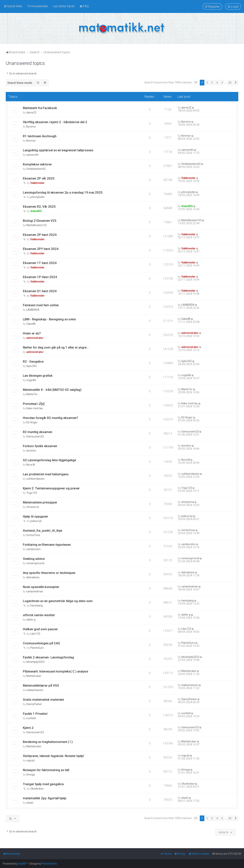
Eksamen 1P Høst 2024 (40, 277)
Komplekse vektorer (37, 164)
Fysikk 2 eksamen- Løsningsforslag (48, 657)
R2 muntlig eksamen (38, 432)
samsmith (32, 155)
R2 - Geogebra (33, 361)
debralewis (33, 577)
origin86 (31, 380)
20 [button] (230, 83)
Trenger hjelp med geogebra (43, 784)
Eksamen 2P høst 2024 (40, 235)
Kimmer (31, 141)
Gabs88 (31, 324)
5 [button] (222, 83)
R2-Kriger (32, 422)
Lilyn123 (35, 634)
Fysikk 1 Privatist (35, 714)
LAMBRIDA (33, 310)
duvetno (31, 451)
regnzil (30, 760)
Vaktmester (37, 183)
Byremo (31, 127)
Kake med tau (35, 408)
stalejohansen (35, 690)
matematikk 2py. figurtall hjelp (45, 798)
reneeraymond (35, 563)
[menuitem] (38, 6)
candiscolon (33, 549)
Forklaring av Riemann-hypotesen (47, 545)
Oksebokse (37, 789)
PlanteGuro (37, 648)
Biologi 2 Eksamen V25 (40, 221)
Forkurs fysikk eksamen (40, 446)
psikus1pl (36, 521)
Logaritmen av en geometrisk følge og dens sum (58, 601)
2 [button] (207, 83)
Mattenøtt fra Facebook (40, 108)
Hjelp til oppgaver (35, 516)
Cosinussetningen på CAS (41, 643)
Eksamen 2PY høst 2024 (41, 249)
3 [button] (212, 83)
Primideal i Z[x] (34, 404)
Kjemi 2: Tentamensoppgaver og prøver (51, 488)
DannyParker (34, 704)
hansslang (37, 606)
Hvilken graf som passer (40, 629)
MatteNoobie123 (36, 225)
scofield (31, 718)
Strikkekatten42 (36, 169)
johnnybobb (37, 197)
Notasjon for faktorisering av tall (46, 770)
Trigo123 (32, 493)
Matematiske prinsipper (40, 502)
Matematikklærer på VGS (41, 685)
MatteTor (32, 394)
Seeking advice (34, 559)
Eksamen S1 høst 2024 (40, 291)
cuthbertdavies (35, 479)
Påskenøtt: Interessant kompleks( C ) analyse (55, 671)
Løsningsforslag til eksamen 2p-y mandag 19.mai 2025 (63, 192)
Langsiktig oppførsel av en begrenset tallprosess (58, 150)
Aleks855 (36, 211)
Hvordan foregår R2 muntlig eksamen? (51, 418)
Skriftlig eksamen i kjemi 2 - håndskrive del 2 (55, 122)
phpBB (22, 864)
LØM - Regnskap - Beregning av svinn (49, 319)
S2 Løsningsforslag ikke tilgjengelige (49, 460)
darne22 (31, 112)
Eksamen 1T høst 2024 (40, 263)
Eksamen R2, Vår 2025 (39, 207)
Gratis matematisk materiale (43, 700)
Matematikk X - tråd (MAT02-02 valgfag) (52, 390)
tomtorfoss (33, 535)
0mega (31, 775)
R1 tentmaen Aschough (40, 136)
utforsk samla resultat (39, 615)
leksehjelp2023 (35, 662)
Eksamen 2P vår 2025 (39, 178)
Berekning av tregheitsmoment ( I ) (48, 742)
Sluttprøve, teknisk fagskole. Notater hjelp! (53, 756)
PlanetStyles (49, 864)
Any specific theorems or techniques (49, 573)
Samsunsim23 (35, 436)
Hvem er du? (32, 333)
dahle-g (31, 620)
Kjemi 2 (28, 728)
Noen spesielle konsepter (41, 587)
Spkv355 (32, 366)
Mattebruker (34, 676)
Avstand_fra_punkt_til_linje (43, 531)
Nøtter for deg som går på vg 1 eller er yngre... (56, 347)
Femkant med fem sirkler (41, 305)
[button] (196, 83)
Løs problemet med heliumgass (46, 474)
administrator (35, 338)
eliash (30, 803)
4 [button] (217, 83)
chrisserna (33, 507)
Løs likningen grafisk (38, 376)
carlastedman (35, 591)
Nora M (31, 465)
